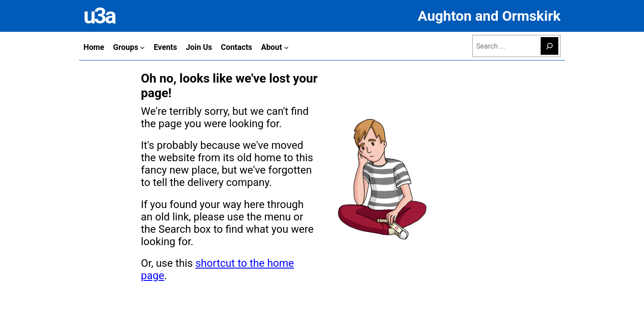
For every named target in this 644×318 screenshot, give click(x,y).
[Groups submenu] (142, 47)
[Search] (549, 46)
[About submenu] (286, 47)
